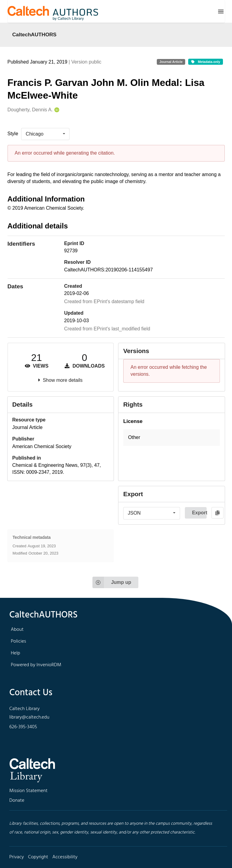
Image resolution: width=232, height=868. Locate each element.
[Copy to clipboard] (218, 513)
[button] (172, 438)
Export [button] (199, 513)
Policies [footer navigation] (19, 641)
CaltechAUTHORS (35, 34)
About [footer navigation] (17, 630)
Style (13, 134)
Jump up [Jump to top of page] (112, 582)
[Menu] (221, 11)
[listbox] (45, 134)
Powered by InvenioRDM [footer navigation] (36, 665)
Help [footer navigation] (16, 653)
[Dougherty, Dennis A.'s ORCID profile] (56, 110)
